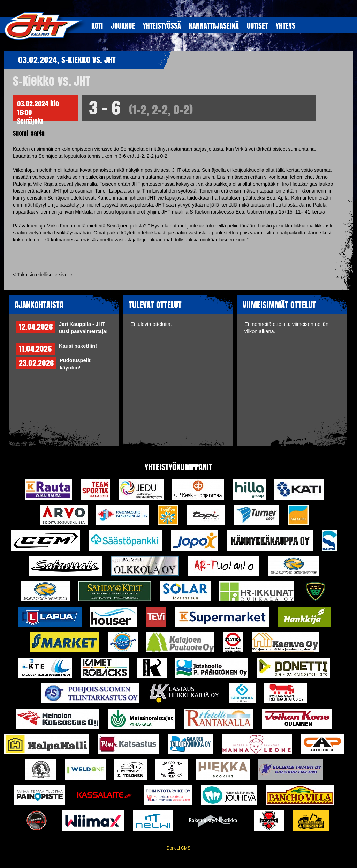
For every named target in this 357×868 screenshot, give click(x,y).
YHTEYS (286, 25)
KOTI (97, 25)
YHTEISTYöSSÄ (162, 25)
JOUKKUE (123, 25)
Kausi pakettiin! (78, 346)
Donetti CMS (178, 848)
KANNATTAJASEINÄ (214, 25)
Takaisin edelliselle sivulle (45, 275)
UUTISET (257, 25)
